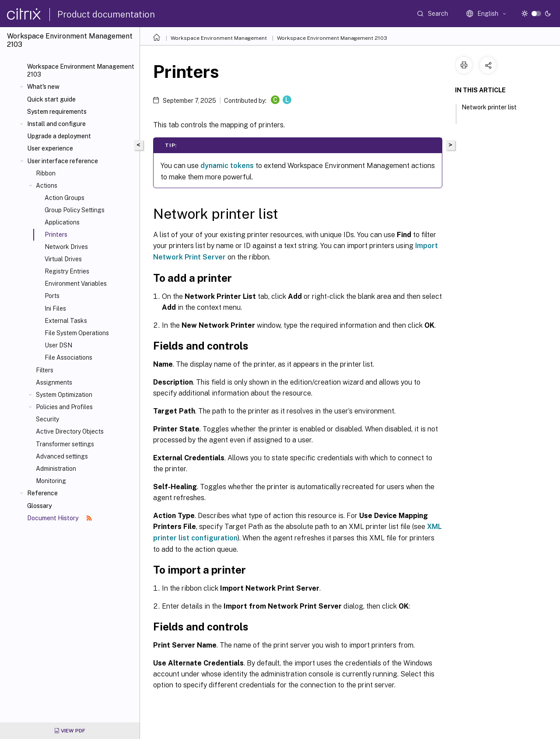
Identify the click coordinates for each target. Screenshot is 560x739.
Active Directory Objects (70, 431)
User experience (50, 148)
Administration (56, 469)
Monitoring (51, 481)
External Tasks (66, 321)
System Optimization (64, 395)
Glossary (39, 506)
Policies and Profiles (64, 407)
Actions (47, 186)
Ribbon (46, 173)
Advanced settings (62, 456)
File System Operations (77, 333)
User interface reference (63, 161)
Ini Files (55, 308)
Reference (42, 493)
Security (47, 419)
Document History (59, 518)
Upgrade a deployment (59, 136)
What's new (43, 87)
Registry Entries (67, 271)
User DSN (58, 345)
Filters (45, 370)
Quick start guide (51, 99)
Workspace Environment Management (219, 38)
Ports (52, 296)
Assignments (54, 382)
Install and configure (56, 124)
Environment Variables (76, 284)
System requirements (57, 112)
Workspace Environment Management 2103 (81, 70)
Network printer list (489, 111)
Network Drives (66, 247)
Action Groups (65, 198)
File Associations (68, 357)
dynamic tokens (227, 166)
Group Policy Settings (75, 210)
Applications (62, 222)
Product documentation (106, 14)
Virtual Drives (63, 259)
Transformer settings (65, 444)
